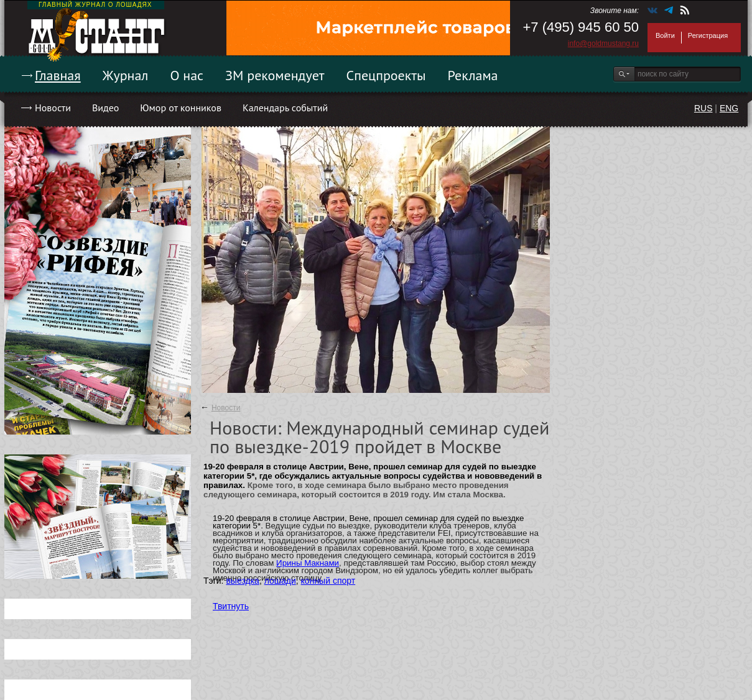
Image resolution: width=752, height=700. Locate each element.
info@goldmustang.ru (603, 44)
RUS (703, 108)
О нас (187, 75)
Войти (665, 35)
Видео (105, 108)
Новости (53, 108)
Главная (58, 75)
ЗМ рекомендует (275, 75)
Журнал (126, 75)
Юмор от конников (181, 108)
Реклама (473, 75)
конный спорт (328, 581)
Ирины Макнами (308, 563)
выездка (242, 581)
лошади (280, 581)
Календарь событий (285, 108)
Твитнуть (231, 606)
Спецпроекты (386, 75)
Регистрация (708, 35)
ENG (729, 108)
